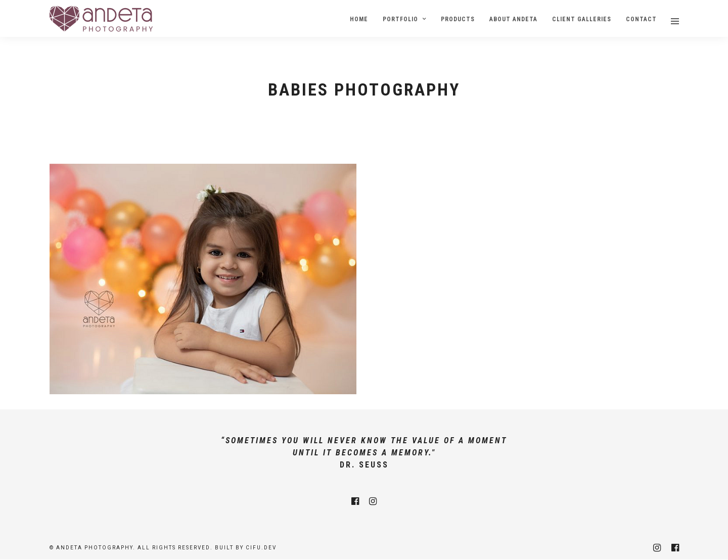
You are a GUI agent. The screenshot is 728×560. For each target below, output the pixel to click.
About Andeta (513, 19)
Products (458, 19)
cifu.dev (261, 548)
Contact (641, 19)
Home (359, 19)
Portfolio (400, 19)
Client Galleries (582, 19)
